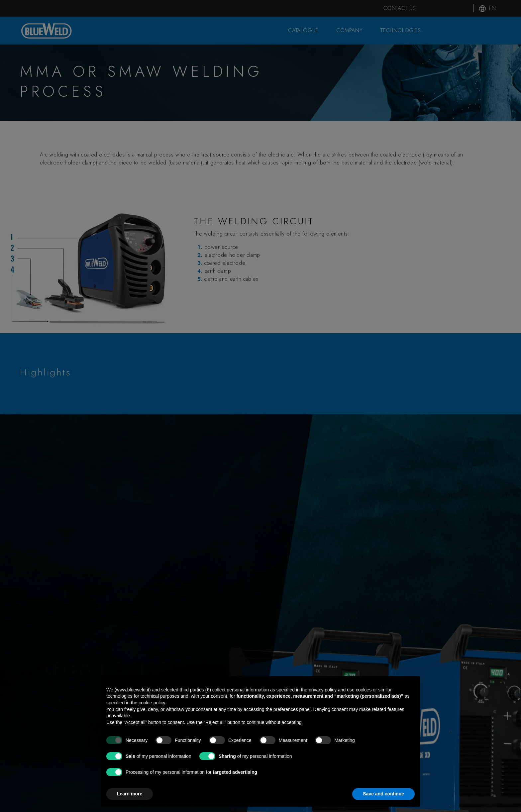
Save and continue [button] (383, 794)
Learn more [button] (130, 794)
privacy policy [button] (323, 690)
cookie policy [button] (152, 703)
